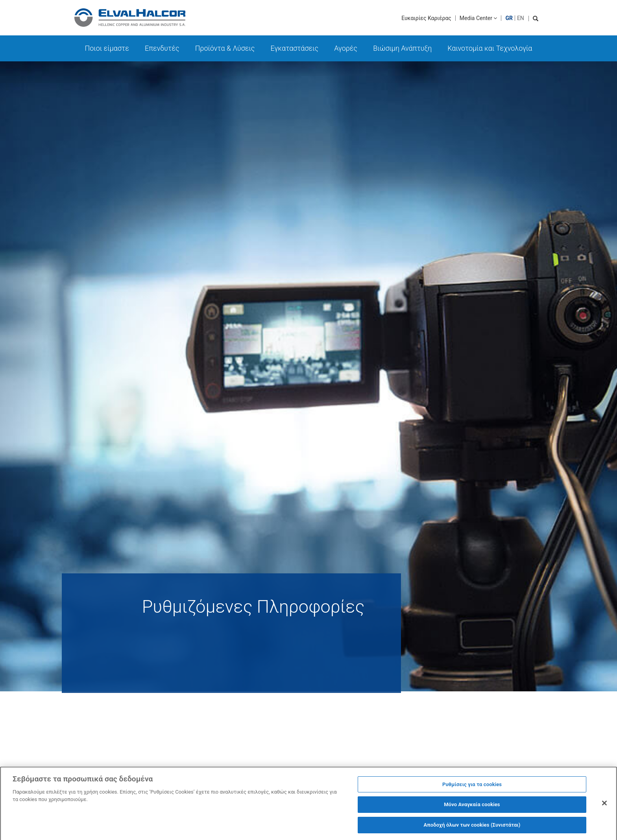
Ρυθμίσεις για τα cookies (472, 787)
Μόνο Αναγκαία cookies (472, 807)
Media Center (478, 18)
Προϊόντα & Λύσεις (225, 48)
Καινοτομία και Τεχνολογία (490, 48)
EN (521, 18)
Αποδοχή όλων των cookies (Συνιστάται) (472, 828)
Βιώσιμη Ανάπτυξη (402, 48)
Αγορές (346, 48)
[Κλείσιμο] (604, 805)
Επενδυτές (162, 48)
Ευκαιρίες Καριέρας (426, 18)
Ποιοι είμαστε (107, 48)
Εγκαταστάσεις (294, 48)
